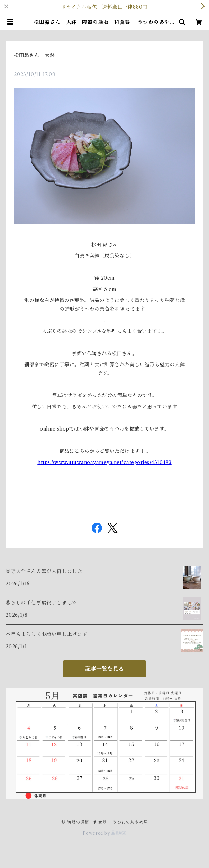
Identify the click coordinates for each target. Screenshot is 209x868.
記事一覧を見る (104, 669)
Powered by (105, 833)
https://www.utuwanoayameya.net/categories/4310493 (104, 462)
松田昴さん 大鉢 (34, 55)
